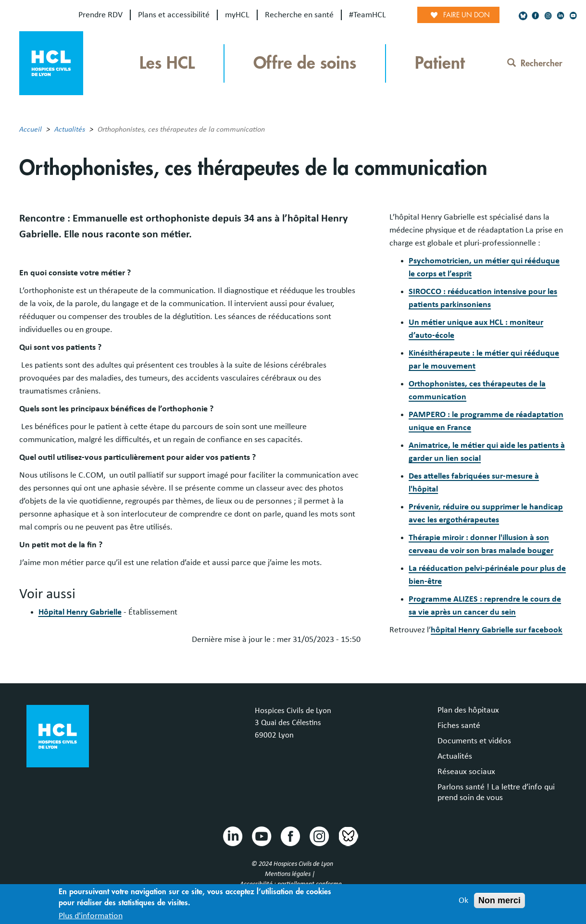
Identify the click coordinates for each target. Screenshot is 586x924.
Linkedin (232, 836)
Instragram (319, 836)
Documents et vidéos (474, 741)
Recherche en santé (299, 15)
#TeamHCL (368, 15)
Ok (463, 902)
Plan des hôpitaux (468, 710)
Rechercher (535, 63)
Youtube (261, 836)
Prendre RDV (100, 15)
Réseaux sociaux (466, 772)
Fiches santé (459, 726)
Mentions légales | (291, 874)
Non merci (499, 902)
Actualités (70, 129)
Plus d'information (91, 918)
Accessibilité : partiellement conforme (291, 884)
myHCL (237, 15)
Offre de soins (305, 63)
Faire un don (467, 15)
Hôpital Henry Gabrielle (80, 612)
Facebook (290, 836)
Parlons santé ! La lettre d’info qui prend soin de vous (496, 792)
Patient (440, 63)
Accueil (31, 129)
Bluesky (348, 836)
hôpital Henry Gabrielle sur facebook (497, 630)
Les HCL (167, 63)
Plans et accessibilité (174, 15)
